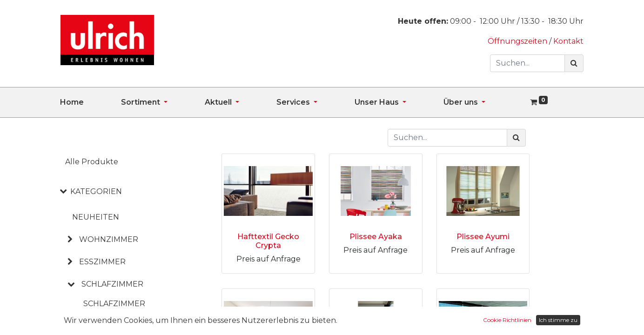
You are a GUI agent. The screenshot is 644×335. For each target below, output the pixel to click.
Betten (99, 320)
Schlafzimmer (114, 304)
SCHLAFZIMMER (112, 284)
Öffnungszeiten (518, 41)
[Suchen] (574, 63)
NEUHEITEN (96, 217)
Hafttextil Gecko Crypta (268, 241)
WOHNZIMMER (109, 239)
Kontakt (568, 41)
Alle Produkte (92, 162)
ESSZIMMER (102, 262)
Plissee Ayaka (376, 237)
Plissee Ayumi (483, 237)
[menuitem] (91, 102)
